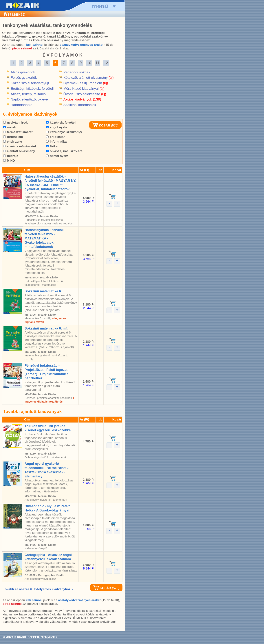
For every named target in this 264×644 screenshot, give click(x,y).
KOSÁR (101, 125)
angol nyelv (57, 127)
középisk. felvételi (61, 123)
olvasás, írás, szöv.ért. (64, 151)
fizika (52, 146)
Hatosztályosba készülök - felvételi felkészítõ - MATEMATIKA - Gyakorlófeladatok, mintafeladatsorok (45, 238)
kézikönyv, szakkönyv (64, 132)
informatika (56, 142)
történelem (13, 137)
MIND (9, 161)
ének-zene (13, 142)
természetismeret (18, 132)
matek (10, 127)
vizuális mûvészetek (20, 146)
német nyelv (57, 156)
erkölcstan (56, 137)
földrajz (11, 156)
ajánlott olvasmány (19, 151)
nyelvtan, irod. (16, 123)
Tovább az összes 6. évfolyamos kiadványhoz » (38, 589)
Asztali (53, 637)
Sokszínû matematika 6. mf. (46, 328)
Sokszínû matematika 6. (43, 291)
